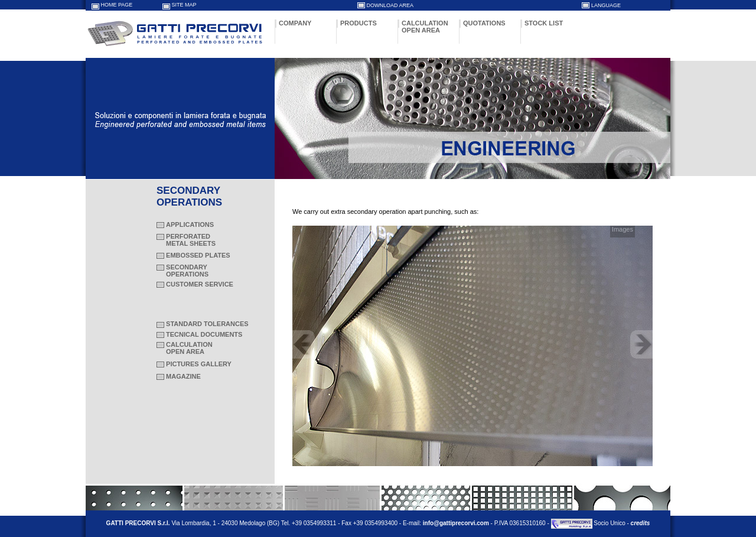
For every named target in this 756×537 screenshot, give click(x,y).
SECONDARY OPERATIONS (183, 271)
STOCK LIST (544, 23)
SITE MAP (184, 5)
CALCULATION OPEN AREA (425, 27)
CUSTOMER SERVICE (200, 284)
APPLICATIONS (190, 224)
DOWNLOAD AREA (390, 5)
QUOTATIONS (484, 23)
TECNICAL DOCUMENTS (204, 334)
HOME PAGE (117, 5)
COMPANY (295, 23)
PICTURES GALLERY (199, 364)
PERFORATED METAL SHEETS (186, 240)
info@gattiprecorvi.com (456, 523)
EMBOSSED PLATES (198, 255)
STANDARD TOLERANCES (207, 324)
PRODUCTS (359, 23)
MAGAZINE (183, 376)
